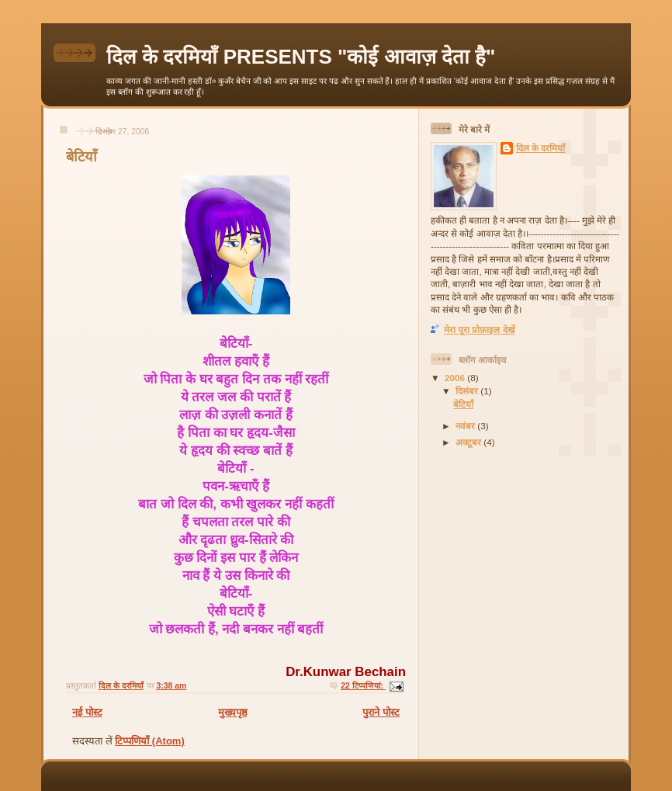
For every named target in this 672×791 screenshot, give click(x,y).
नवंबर (466, 426)
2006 (456, 378)
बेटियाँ (81, 157)
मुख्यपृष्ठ (233, 712)
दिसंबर (468, 391)
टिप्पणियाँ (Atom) (150, 741)
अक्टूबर (469, 442)
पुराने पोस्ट (381, 712)
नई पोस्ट (87, 712)
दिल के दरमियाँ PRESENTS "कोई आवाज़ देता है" (301, 57)
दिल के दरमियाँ (541, 148)
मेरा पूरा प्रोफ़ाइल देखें (480, 330)
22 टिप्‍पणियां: (363, 686)
